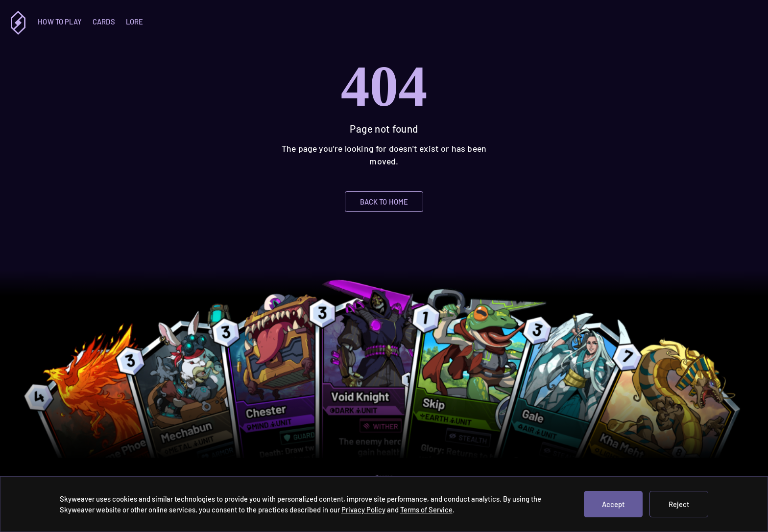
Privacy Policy (363, 509)
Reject (679, 504)
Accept (613, 504)
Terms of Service (426, 509)
